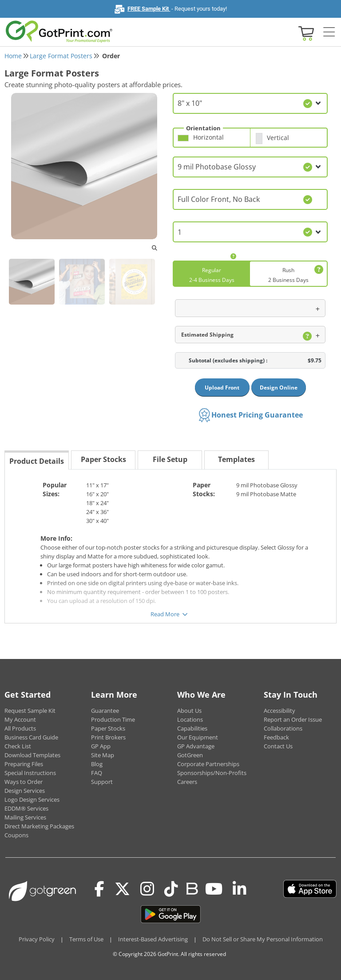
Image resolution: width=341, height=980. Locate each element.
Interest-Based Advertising (153, 939)
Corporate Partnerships (208, 764)
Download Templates (32, 755)
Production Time (113, 719)
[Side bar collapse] (329, 32)
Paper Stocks (108, 728)
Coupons (16, 835)
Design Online (279, 388)
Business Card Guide (31, 737)
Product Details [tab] (37, 461)
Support (102, 782)
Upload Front (222, 388)
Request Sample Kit (30, 711)
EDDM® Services (26, 808)
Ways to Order (24, 782)
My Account (20, 719)
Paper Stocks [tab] (103, 459)
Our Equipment (198, 737)
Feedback (276, 737)
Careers (187, 782)
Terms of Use (86, 939)
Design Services (25, 791)
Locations (190, 719)
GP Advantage (196, 746)
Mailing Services (25, 817)
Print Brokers (108, 737)
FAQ (97, 773)
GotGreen (190, 755)
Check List (18, 746)
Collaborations (283, 728)
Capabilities (192, 728)
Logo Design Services (32, 799)
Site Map (103, 755)
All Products (20, 728)
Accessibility (280, 711)
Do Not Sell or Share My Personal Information (263, 939)
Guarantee (105, 711)
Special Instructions (30, 773)
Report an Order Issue (293, 719)
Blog (97, 764)
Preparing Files (24, 764)
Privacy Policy (37, 939)
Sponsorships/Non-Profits (212, 773)
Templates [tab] (236, 459)
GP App (101, 746)
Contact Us (278, 746)
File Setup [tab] (170, 459)
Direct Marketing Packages (39, 826)
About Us (189, 711)
